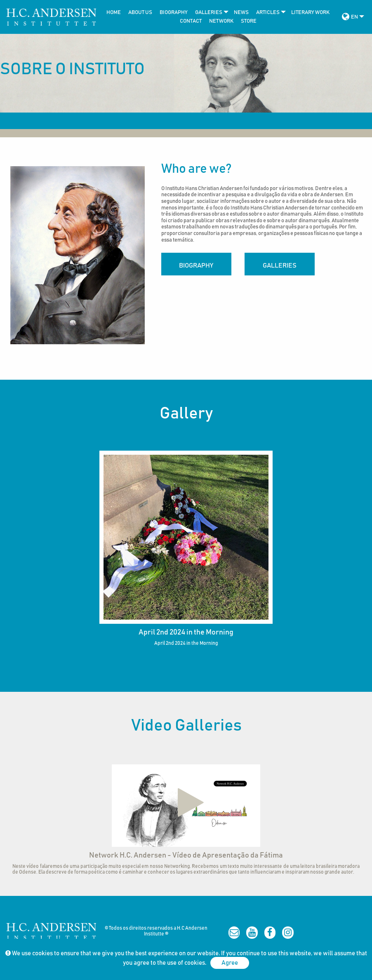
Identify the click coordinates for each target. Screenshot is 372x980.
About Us (140, 13)
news (241, 13)
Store (249, 21)
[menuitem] (112, 13)
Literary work (310, 13)
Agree (230, 963)
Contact (191, 21)
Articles (268, 13)
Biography (174, 13)
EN (354, 17)
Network (221, 21)
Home (114, 13)
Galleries (209, 13)
